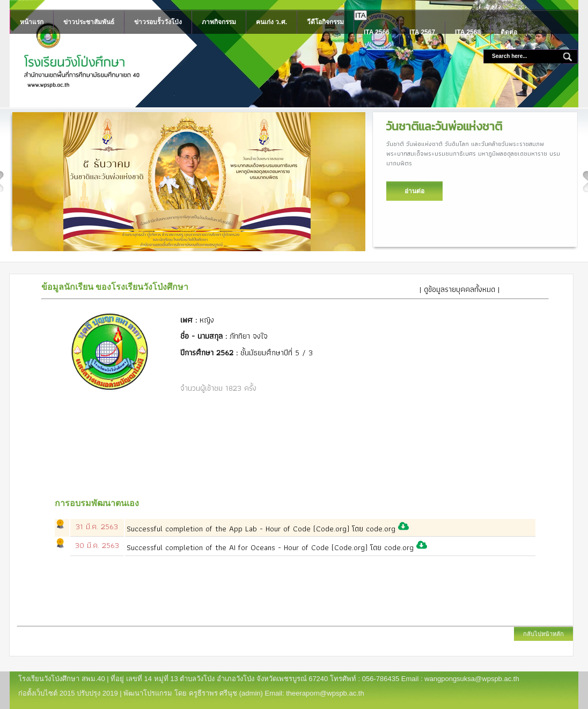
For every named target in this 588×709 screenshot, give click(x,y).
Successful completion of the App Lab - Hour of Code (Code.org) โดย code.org (262, 529)
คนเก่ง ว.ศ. (271, 22)
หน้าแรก (32, 22)
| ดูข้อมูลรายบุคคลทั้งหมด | (460, 289)
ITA (361, 15)
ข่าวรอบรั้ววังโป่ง (158, 22)
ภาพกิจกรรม (219, 22)
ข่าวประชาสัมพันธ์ (89, 22)
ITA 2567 (422, 32)
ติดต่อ (509, 32)
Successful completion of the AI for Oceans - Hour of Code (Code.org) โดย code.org (271, 547)
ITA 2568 (468, 32)
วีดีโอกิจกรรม (325, 22)
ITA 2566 (377, 32)
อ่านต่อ (414, 191)
